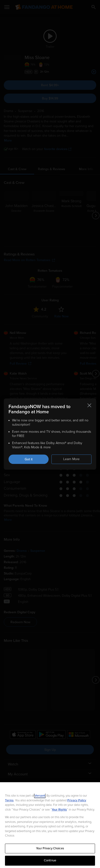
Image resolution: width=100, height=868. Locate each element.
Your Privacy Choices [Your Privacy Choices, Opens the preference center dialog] (50, 848)
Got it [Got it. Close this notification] (29, 459)
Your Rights (59, 810)
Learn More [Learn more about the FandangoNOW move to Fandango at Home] (71, 459)
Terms (9, 800)
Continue (50, 860)
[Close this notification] (89, 405)
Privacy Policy (77, 800)
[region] (50, 825)
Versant (40, 796)
